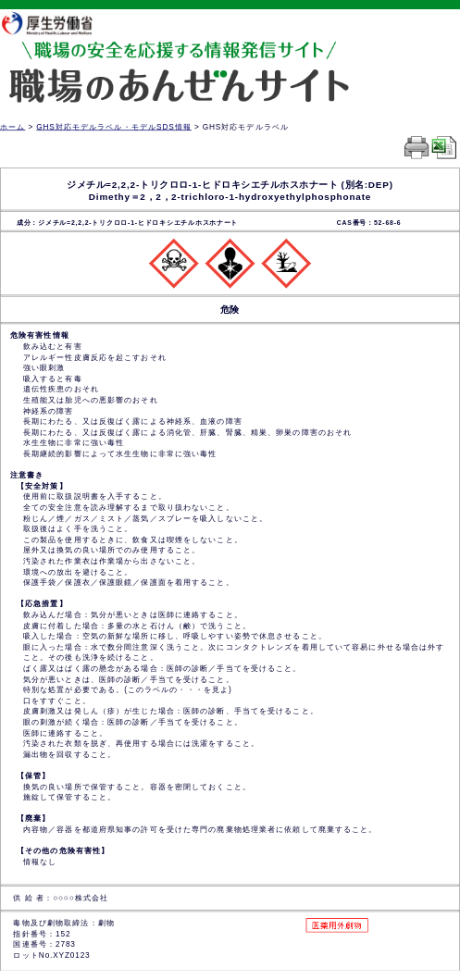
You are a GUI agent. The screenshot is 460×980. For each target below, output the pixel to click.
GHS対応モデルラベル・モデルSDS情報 (114, 127)
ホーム (12, 127)
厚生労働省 (56, 23)
